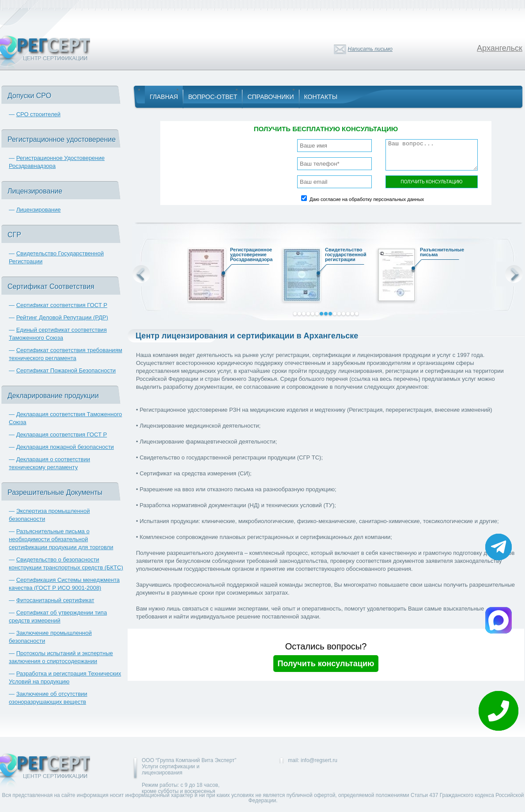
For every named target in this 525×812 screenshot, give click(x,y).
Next (514, 274)
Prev (141, 274)
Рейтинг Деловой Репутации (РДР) (62, 317)
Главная (164, 97)
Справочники (270, 97)
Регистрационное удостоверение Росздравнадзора (248, 256)
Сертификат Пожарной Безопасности (66, 370)
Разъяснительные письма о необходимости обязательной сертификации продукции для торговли (61, 539)
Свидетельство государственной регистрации (343, 256)
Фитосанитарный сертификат (55, 600)
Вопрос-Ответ (213, 97)
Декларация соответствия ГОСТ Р (62, 434)
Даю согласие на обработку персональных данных (367, 199)
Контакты (321, 97)
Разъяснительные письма (438, 253)
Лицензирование (39, 210)
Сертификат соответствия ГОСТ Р (62, 305)
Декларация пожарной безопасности (65, 447)
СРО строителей (38, 114)
